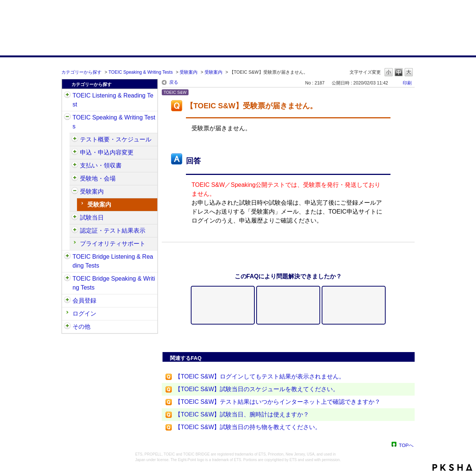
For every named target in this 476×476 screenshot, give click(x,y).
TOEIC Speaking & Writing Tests (141, 72)
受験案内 (189, 72)
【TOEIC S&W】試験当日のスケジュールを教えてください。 (257, 389)
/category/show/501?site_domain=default (75, 231)
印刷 (407, 83)
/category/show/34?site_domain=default (67, 279)
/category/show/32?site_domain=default (67, 118)
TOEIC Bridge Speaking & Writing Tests (114, 283)
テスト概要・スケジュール (116, 139)
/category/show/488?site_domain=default (75, 179)
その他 (81, 327)
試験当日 (92, 218)
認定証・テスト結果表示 (113, 231)
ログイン (84, 314)
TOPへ (406, 445)
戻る (174, 82)
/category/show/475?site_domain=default (75, 153)
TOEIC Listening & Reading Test (113, 100)
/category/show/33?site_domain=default (67, 257)
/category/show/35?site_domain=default (67, 327)
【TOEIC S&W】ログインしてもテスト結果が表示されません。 (260, 376)
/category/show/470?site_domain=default (75, 140)
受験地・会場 (98, 178)
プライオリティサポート (113, 244)
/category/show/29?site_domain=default (67, 301)
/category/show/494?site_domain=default (75, 218)
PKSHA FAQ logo (452, 467)
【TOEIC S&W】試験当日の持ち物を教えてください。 (248, 427)
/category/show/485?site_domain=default (75, 166)
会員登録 (84, 301)
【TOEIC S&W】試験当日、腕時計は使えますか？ (242, 414)
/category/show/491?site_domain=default (75, 192)
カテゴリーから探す (81, 72)
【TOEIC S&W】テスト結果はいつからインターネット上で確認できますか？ (278, 402)
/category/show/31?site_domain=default (67, 96)
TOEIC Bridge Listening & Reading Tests (113, 261)
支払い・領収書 (101, 165)
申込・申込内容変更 (107, 152)
